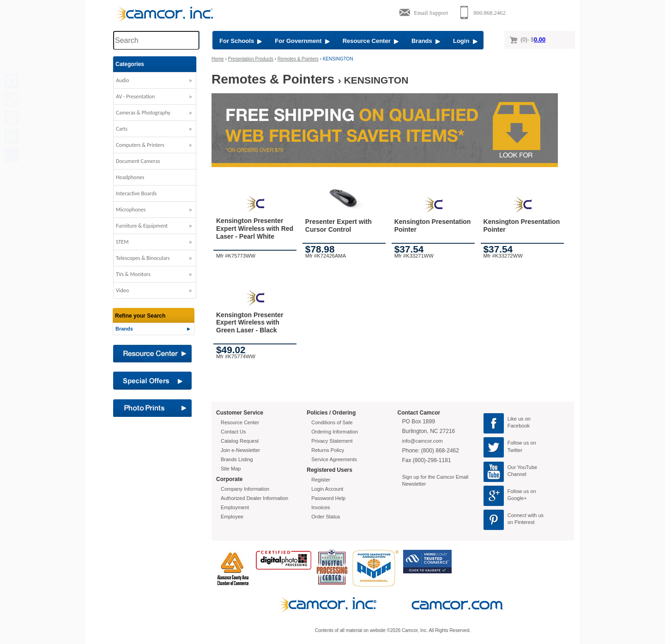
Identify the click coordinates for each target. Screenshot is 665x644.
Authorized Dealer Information (254, 498)
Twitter (515, 450)
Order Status (326, 517)
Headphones (130, 177)
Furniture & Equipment (142, 226)
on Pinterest (521, 522)
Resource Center (371, 41)
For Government (302, 41)
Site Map (231, 469)
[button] (155, 83)
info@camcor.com (423, 441)
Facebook (519, 426)
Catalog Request (240, 441)
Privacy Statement (332, 441)
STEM (122, 242)
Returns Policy (328, 450)
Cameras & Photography (143, 113)
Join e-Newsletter (240, 450)
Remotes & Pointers (298, 59)
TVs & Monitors (133, 274)
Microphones (131, 210)
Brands (426, 41)
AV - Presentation (135, 96)
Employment (235, 507)
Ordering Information (335, 432)
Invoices (320, 507)
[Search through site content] (156, 40)
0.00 (540, 39)
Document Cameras (138, 161)
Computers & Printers (140, 145)
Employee (232, 517)
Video (122, 290)
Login (465, 41)
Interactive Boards (136, 193)
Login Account (327, 489)
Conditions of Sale (332, 422)
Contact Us (233, 432)
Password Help (328, 498)
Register (321, 480)
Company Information (245, 489)
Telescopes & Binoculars (143, 258)
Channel (517, 474)
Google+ (517, 498)
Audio (123, 80)
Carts (122, 129)
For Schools (241, 41)
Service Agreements (334, 459)
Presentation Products (251, 59)
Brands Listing (237, 459)
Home (218, 59)
